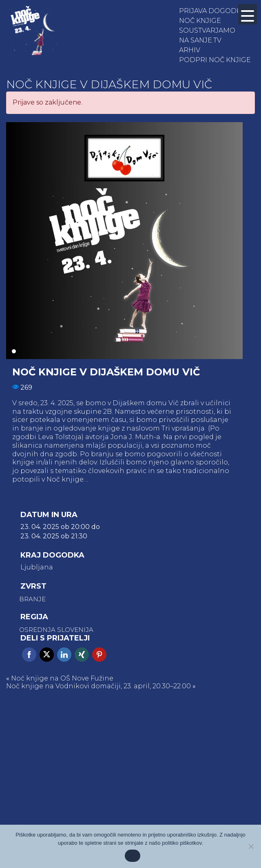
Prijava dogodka (212, 11)
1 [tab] (14, 351)
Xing (82, 655)
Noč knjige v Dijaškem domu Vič (109, 84)
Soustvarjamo (207, 30)
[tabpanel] (124, 241)
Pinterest (99, 655)
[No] (251, 846)
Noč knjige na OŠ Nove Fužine (62, 678)
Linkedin (64, 655)
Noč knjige (200, 21)
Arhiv (190, 50)
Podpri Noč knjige (215, 60)
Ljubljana (37, 567)
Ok (132, 856)
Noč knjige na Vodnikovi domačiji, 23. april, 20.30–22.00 (98, 686)
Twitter (47, 655)
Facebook (29, 655)
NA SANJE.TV (200, 40)
